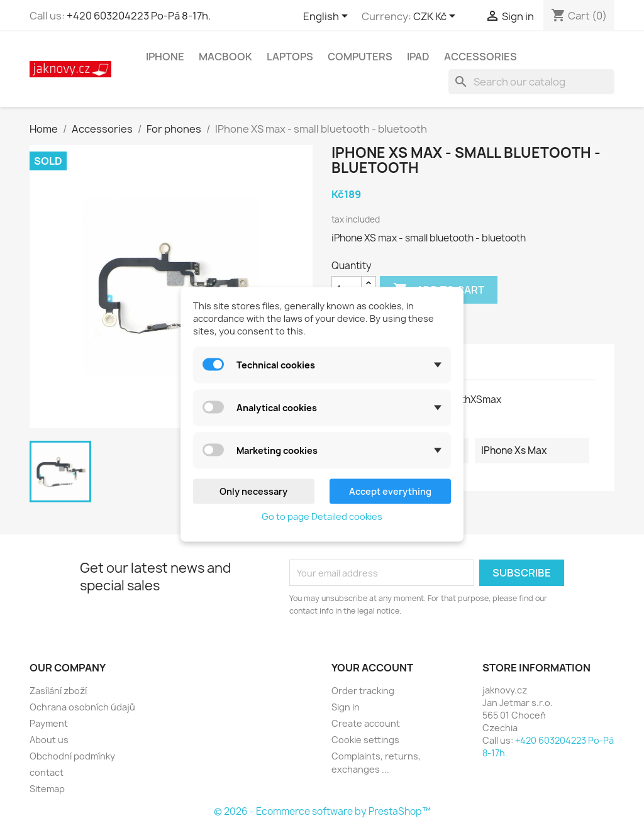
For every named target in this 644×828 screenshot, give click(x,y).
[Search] (531, 82)
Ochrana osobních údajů (82, 707)
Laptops (290, 57)
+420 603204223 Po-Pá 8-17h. (139, 16)
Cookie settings (365, 740)
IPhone (165, 57)
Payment (49, 723)
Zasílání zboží (58, 691)
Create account (366, 723)
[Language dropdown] (328, 17)
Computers (360, 57)
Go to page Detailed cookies (322, 516)
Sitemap (47, 789)
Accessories (480, 57)
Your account (372, 668)
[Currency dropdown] (436, 17)
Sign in (346, 707)
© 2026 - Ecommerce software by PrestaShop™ (322, 811)
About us (49, 740)
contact (47, 772)
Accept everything (390, 491)
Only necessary (253, 491)
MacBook (225, 57)
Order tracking (363, 691)
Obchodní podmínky (72, 756)
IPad (418, 57)
